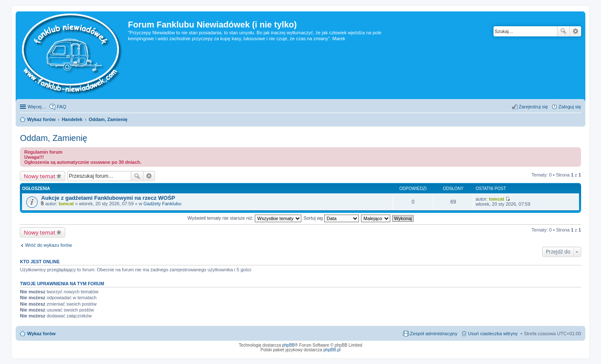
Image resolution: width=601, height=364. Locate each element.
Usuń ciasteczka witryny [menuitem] (493, 334)
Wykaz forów (41, 334)
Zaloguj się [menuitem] (570, 107)
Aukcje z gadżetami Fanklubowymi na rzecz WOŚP (108, 198)
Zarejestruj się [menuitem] (533, 107)
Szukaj (563, 31)
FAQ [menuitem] (61, 107)
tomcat (66, 204)
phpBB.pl (332, 350)
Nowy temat (39, 176)
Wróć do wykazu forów (48, 245)
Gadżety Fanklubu (162, 204)
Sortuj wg (331, 218)
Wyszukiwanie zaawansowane (575, 31)
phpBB (289, 345)
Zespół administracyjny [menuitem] (434, 334)
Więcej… (37, 107)
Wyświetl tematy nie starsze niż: (244, 218)
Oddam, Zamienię (54, 138)
